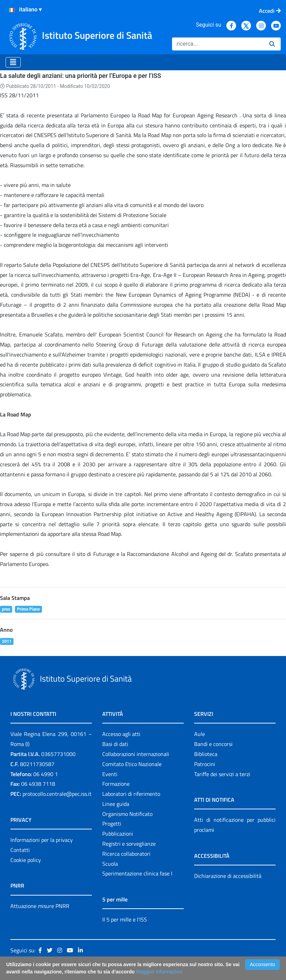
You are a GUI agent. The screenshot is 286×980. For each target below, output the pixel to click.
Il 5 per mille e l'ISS (125, 919)
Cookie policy (26, 860)
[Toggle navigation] (13, 62)
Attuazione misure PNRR (40, 906)
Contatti (20, 850)
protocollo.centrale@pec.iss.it (57, 794)
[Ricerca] (218, 44)
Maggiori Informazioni (159, 972)
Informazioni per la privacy (42, 840)
